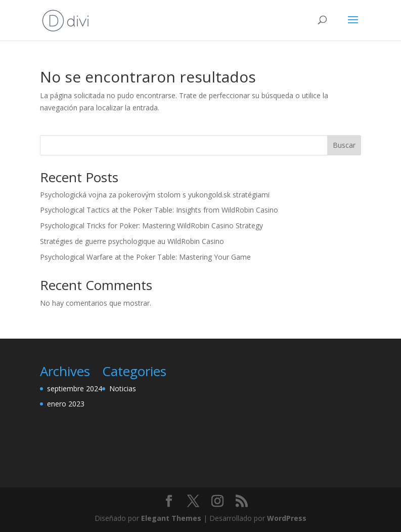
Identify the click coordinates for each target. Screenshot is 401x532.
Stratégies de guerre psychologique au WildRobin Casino (132, 241)
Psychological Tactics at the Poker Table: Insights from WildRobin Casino (159, 210)
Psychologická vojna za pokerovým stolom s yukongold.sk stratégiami (155, 195)
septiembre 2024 (75, 388)
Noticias (123, 388)
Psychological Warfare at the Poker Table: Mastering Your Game (145, 257)
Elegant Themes (171, 518)
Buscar (344, 145)
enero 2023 (66, 404)
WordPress (287, 518)
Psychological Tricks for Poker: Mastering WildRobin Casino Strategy (151, 226)
